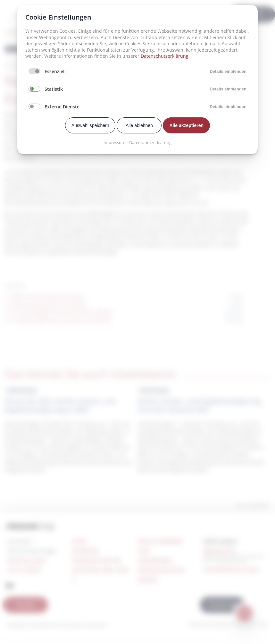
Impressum (114, 142)
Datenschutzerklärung (165, 56)
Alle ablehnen (139, 125)
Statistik (54, 89)
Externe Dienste (62, 107)
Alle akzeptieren (186, 125)
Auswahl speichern (90, 125)
